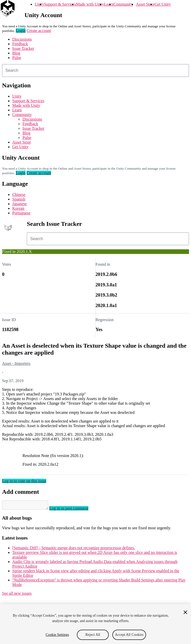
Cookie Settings (57, 635)
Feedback (20, 44)
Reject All (93, 635)
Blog (16, 53)
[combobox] (96, 71)
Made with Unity (90, 4)
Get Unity (163, 4)
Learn (109, 4)
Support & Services (60, 4)
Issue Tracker (23, 48)
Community (123, 4)
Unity (39, 4)
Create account (39, 31)
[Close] (185, 612)
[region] (96, 624)
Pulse (17, 58)
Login (21, 31)
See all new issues (17, 595)
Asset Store (145, 4)
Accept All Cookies (129, 635)
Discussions (22, 39)
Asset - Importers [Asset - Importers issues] (16, 363)
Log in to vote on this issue (24, 481)
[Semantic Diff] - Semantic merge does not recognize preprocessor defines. (74, 549)
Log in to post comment (74, 510)
